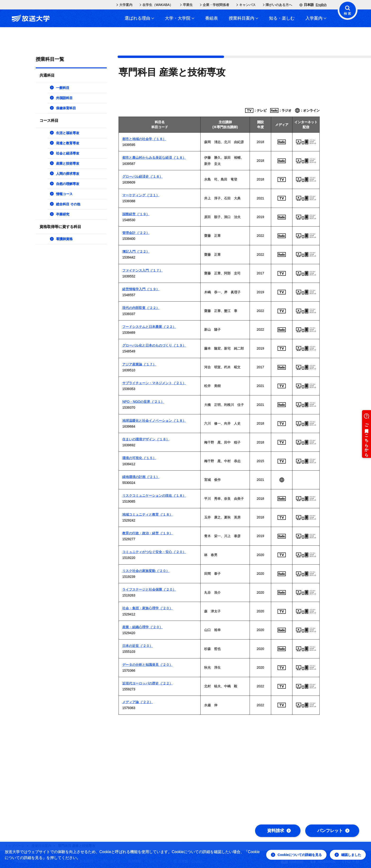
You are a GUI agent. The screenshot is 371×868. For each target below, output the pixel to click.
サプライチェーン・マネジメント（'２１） (154, 383)
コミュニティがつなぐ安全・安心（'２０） (154, 552)
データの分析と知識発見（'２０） (148, 665)
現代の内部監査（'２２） (141, 308)
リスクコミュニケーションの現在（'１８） (154, 495)
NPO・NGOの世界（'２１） (143, 402)
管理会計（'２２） (136, 233)
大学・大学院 (180, 18)
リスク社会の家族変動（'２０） (146, 571)
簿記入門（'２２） (136, 251)
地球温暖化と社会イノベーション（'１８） (154, 421)
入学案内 (316, 18)
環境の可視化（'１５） (139, 458)
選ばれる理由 (139, 18)
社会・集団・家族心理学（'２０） (148, 608)
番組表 (212, 18)
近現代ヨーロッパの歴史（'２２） (148, 683)
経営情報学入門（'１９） (141, 289)
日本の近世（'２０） (138, 646)
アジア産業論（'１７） (139, 364)
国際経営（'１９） (136, 214)
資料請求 (279, 831)
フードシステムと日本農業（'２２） (149, 327)
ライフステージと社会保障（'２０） (149, 589)
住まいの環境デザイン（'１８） (146, 439)
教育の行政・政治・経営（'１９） (148, 533)
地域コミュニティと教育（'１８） (148, 514)
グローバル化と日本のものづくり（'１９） (154, 345)
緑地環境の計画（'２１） (141, 477)
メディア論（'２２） (138, 702)
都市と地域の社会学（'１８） (144, 139)
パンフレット (333, 831)
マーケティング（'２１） (141, 195)
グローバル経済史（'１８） (143, 176)
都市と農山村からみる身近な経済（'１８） (154, 158)
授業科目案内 (243, 18)
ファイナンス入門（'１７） (143, 270)
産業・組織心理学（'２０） (143, 627)
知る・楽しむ (282, 18)
